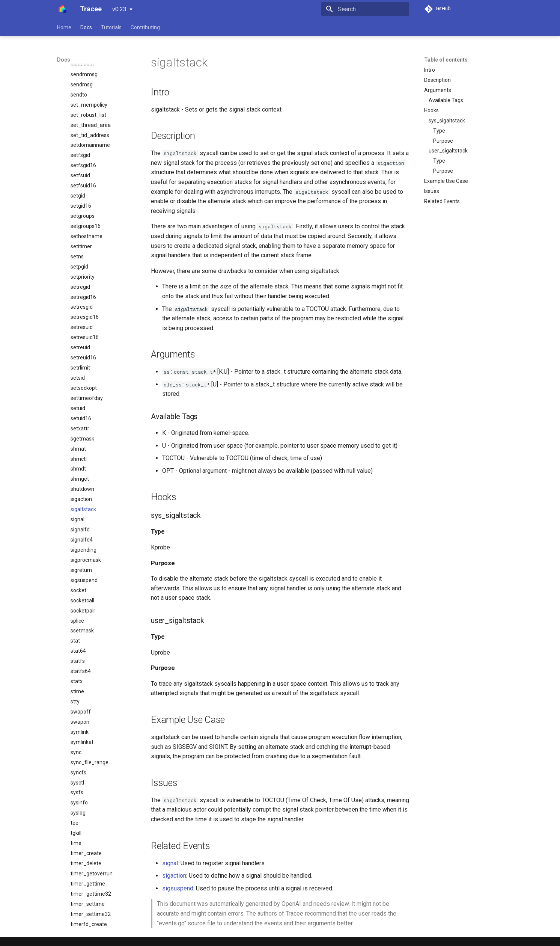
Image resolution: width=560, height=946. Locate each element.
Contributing (145, 27)
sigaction (174, 876)
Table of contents (446, 60)
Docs (86, 27)
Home (64, 27)
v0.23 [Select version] (119, 9)
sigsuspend (178, 888)
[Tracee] (62, 9)
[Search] (365, 9)
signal (170, 863)
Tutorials (111, 27)
